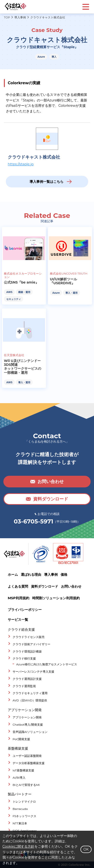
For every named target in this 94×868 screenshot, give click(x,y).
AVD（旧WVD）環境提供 (30, 700)
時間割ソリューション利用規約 (56, 598)
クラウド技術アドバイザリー (31, 644)
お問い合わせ (71, 586)
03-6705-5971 (34, 522)
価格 (64, 575)
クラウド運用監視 (24, 686)
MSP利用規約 (19, 598)
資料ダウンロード (45, 586)
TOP (7, 17)
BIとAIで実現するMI (26, 785)
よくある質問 (18, 586)
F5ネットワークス (24, 816)
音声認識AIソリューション (30, 732)
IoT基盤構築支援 (23, 770)
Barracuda (20, 809)
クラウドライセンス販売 (29, 637)
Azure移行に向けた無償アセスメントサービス (47, 664)
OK (86, 849)
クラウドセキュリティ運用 (30, 693)
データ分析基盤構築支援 (29, 763)
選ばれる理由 (31, 575)
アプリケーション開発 (27, 717)
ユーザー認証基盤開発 (27, 756)
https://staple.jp (21, 164)
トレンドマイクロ (24, 802)
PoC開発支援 (21, 739)
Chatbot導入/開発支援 (28, 725)
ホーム (13, 575)
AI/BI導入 (19, 778)
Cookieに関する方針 (18, 846)
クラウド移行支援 (24, 658)
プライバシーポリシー (25, 610)
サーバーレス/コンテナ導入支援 (33, 672)
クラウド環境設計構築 (27, 651)
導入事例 (20, 17)
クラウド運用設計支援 (27, 679)
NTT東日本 (20, 823)
